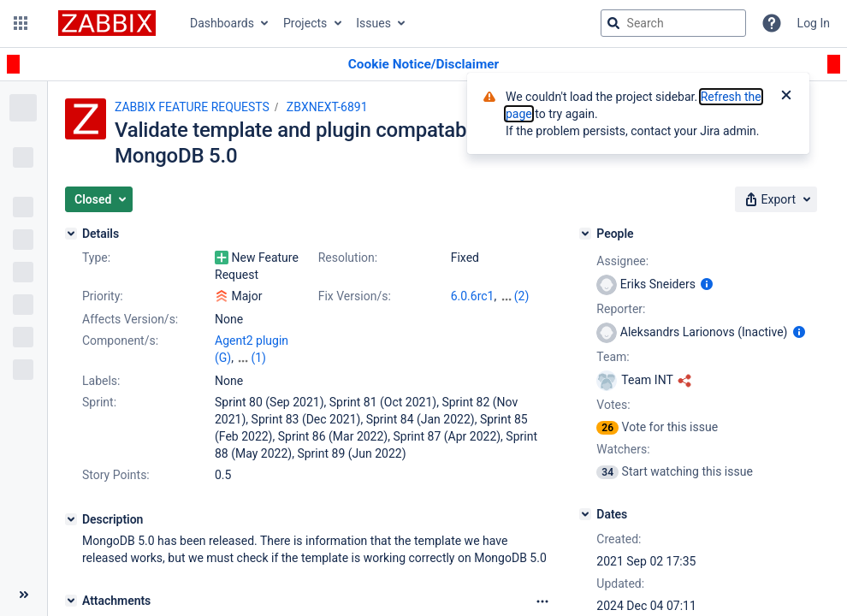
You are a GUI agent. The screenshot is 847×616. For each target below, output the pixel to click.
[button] (21, 23)
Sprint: (99, 402)
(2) (522, 296)
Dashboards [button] (222, 23)
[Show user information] (707, 284)
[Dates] (585, 514)
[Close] (786, 97)
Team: (613, 357)
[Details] (71, 234)
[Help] (772, 23)
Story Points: (116, 475)
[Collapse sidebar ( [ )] (24, 595)
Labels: (101, 381)
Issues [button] (373, 23)
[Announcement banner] (423, 65)
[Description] (71, 519)
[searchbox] (673, 23)
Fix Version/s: (355, 296)
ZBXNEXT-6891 (327, 107)
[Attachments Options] (542, 601)
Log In (814, 23)
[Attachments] (71, 601)
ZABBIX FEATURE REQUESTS (192, 107)
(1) (258, 358)
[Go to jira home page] (107, 23)
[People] (585, 234)
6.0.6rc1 (473, 296)
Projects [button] (305, 23)
